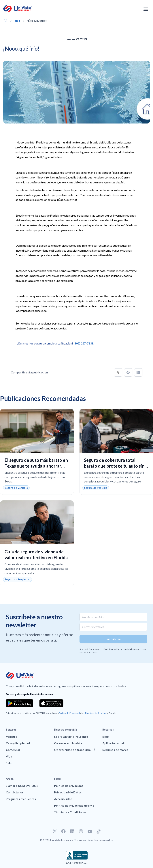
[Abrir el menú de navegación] (146, 9)
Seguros (11, 730)
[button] (118, 372)
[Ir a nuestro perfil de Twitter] (55, 831)
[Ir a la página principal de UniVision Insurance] (18, 9)
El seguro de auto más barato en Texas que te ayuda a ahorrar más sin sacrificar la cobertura (36, 466)
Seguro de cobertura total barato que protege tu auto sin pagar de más (114, 466)
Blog (17, 21)
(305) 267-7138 (83, 343)
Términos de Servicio (95, 713)
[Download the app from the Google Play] (19, 703)
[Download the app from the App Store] (51, 703)
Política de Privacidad (69, 713)
